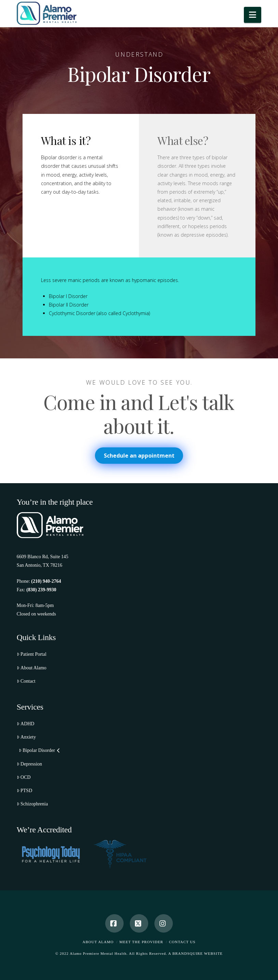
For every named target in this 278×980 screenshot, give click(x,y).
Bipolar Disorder (39, 750)
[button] (253, 15)
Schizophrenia (32, 804)
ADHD (26, 724)
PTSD (24, 791)
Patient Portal (32, 654)
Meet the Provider (141, 942)
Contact (26, 681)
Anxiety (26, 737)
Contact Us (182, 942)
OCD (24, 777)
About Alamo (32, 668)
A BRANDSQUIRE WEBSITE (196, 953)
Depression (29, 764)
